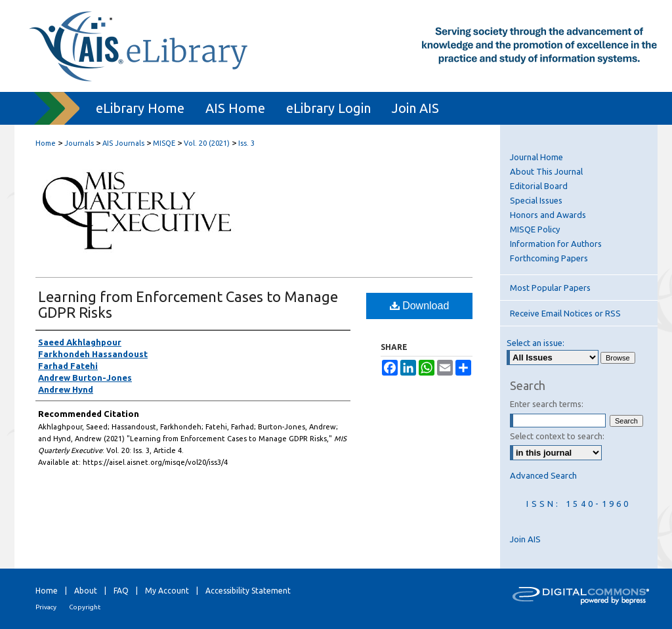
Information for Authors (556, 244)
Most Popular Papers (550, 288)
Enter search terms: (547, 404)
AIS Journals (123, 143)
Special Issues (536, 200)
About (86, 591)
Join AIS (525, 539)
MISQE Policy (535, 229)
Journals (79, 143)
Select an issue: (535, 343)
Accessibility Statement (248, 591)
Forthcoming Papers (549, 258)
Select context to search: (557, 436)
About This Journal (546, 171)
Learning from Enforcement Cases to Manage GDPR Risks (188, 304)
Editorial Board (539, 186)
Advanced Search (543, 475)
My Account (167, 591)
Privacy (46, 607)
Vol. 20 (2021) (207, 143)
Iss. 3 (246, 143)
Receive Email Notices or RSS (565, 313)
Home (46, 143)
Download (420, 306)
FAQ (121, 591)
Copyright (85, 607)
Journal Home (536, 157)
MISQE (164, 143)
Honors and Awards (548, 215)
